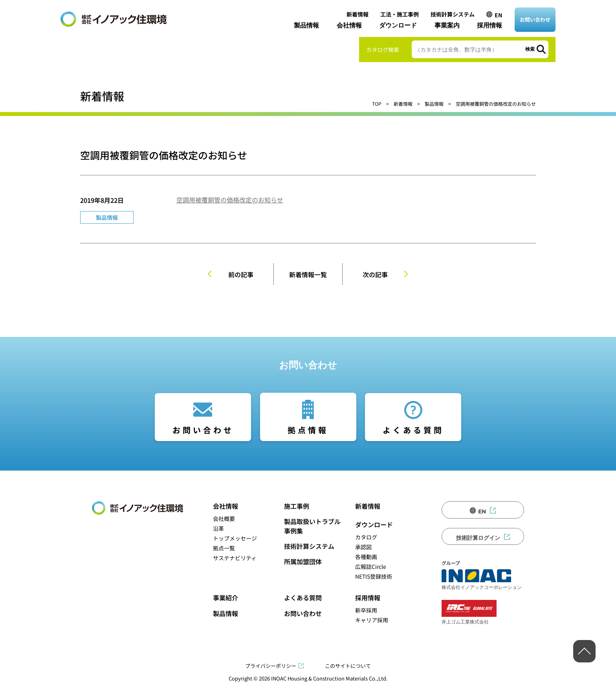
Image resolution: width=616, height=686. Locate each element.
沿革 (218, 528)
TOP (377, 104)
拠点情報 (308, 430)
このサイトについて (348, 666)
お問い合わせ (535, 19)
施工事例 (297, 506)
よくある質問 (413, 430)
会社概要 (224, 519)
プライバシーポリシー (271, 666)
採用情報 (489, 25)
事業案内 (447, 25)
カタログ (366, 537)
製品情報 (306, 25)
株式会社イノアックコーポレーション (482, 579)
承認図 (363, 547)
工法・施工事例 (400, 14)
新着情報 (357, 14)
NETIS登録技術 (374, 576)
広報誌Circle (371, 566)
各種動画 (366, 557)
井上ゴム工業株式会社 (469, 612)
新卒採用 (366, 610)
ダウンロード (398, 25)
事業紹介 (225, 598)
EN (498, 15)
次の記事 (375, 274)
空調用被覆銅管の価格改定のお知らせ (230, 200)
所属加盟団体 (303, 561)
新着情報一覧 (308, 274)
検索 (530, 49)
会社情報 (349, 25)
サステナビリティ (235, 558)
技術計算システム (453, 14)
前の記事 (241, 274)
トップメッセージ (235, 538)
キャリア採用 (372, 620)
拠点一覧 (224, 548)
